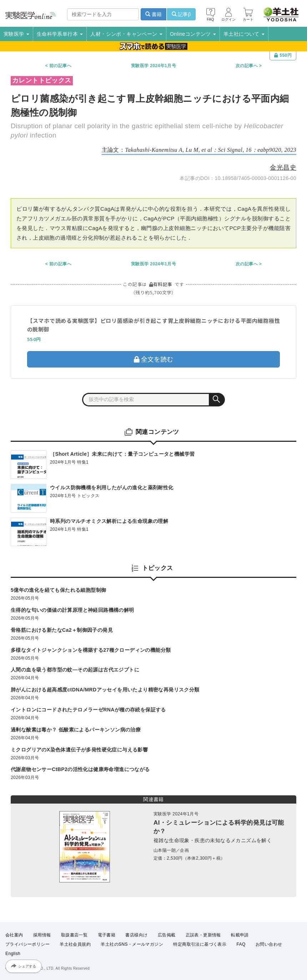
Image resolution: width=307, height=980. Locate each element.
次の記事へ (247, 66)
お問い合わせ (269, 944)
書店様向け (136, 935)
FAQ (241, 944)
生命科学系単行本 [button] (60, 34)
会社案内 (14, 935)
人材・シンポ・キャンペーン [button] (126, 34)
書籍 (153, 14)
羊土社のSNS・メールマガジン (132, 944)
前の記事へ (60, 66)
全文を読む (153, 359)
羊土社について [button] (244, 34)
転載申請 (240, 935)
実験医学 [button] (16, 34)
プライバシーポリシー (27, 944)
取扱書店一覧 (74, 935)
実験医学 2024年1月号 (153, 66)
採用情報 (42, 935)
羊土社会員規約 (75, 944)
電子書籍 (107, 935)
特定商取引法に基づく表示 (200, 944)
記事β (181, 14)
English (13, 954)
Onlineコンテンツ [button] (193, 34)
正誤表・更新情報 (203, 935)
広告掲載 (167, 935)
